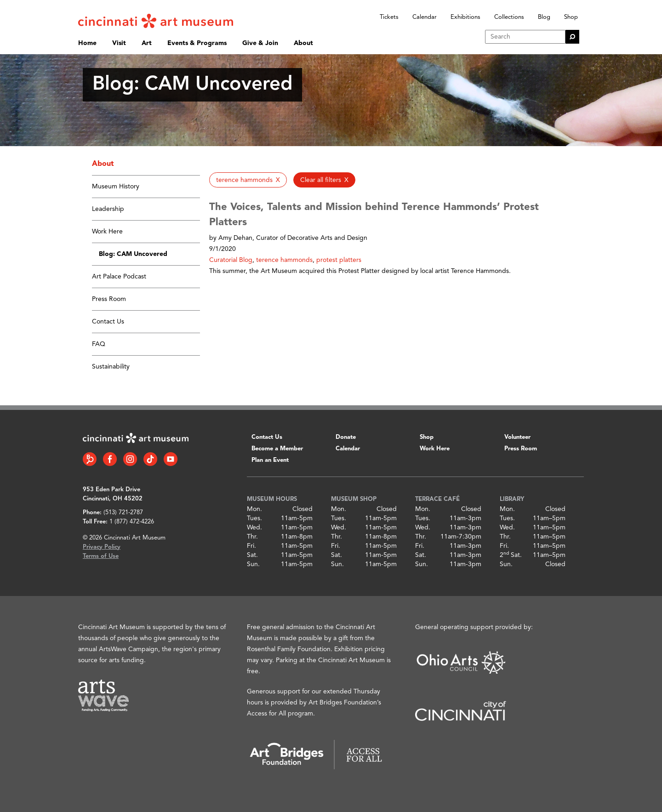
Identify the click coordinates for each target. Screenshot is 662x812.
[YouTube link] (171, 459)
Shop (571, 17)
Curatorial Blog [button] (231, 260)
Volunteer (517, 437)
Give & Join (260, 43)
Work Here (107, 232)
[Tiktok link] (150, 459)
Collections (509, 17)
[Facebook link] (110, 459)
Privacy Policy (102, 547)
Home (87, 43)
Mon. (254, 509)
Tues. (254, 518)
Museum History (116, 187)
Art (147, 43)
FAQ (99, 344)
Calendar (425, 17)
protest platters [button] (339, 260)
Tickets (389, 17)
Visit (119, 43)
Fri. (251, 546)
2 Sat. (511, 555)
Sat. (252, 555)
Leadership (108, 209)
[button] (248, 180)
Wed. (254, 528)
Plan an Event (270, 460)
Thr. (252, 537)
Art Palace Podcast (119, 277)
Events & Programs (197, 43)
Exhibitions (465, 17)
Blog (544, 17)
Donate (346, 437)
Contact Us (108, 322)
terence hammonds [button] (284, 260)
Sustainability (111, 367)
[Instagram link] (130, 459)
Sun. (253, 564)
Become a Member (277, 449)
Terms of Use (101, 556)
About (303, 43)
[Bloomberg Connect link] (90, 459)
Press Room (109, 299)
